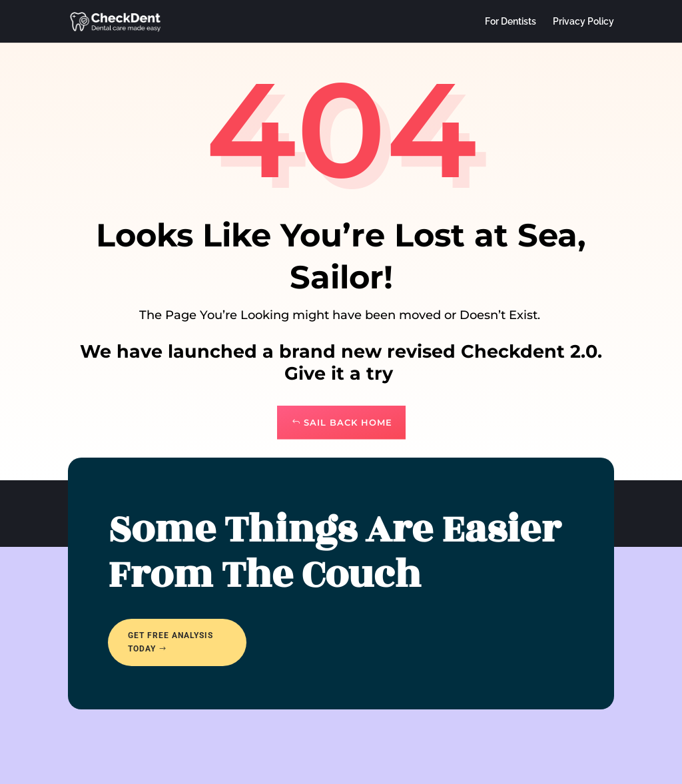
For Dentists (511, 22)
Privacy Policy (583, 22)
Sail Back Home (348, 422)
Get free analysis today (170, 642)
